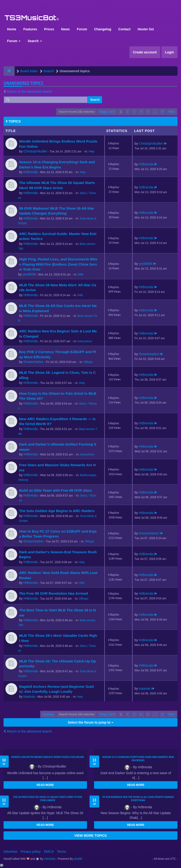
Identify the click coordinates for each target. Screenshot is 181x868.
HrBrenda (31, 172)
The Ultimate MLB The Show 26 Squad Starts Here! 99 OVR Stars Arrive (48, 799)
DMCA (49, 852)
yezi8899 (29, 274)
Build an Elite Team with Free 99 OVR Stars (56, 490)
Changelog (103, 29)
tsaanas (29, 697)
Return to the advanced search (29, 92)
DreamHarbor (34, 362)
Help (91, 151)
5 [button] (148, 112)
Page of (107, 112)
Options (48, 714)
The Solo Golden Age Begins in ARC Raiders (57, 511)
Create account (145, 52)
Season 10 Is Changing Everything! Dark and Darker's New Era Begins (138, 759)
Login (169, 52)
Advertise (10, 852)
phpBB (78, 859)
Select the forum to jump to (90, 722)
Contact (124, 29)
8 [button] (162, 112)
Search (35, 41)
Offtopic (88, 362)
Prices (49, 29)
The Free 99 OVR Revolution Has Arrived (53, 593)
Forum (82, 29)
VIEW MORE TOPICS (90, 836)
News (65, 29)
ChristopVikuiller (35, 151)
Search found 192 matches (77, 112)
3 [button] (134, 112)
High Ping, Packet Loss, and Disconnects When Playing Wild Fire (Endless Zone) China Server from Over (58, 264)
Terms (62, 852)
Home (12, 29)
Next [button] (172, 112)
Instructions (85, 341)
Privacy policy (31, 852)
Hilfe (81, 275)
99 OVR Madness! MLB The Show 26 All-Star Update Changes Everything (138, 799)
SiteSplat (49, 859)
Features (30, 29)
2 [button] (128, 112)
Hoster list (146, 29)
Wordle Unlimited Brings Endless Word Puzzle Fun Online (48, 757)
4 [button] (141, 112)
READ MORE (45, 785)
